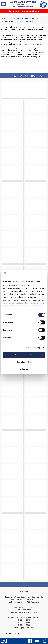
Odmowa (24, 369)
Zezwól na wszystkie (24, 355)
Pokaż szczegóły (33, 348)
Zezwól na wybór (24, 362)
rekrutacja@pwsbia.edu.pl (25, 628)
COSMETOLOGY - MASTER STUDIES (19, 21)
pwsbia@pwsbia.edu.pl (27, 612)
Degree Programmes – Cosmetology (21, 19)
